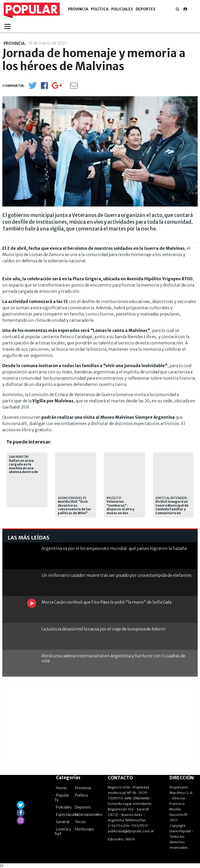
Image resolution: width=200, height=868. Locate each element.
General (63, 822)
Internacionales (89, 815)
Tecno (80, 822)
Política (100, 9)
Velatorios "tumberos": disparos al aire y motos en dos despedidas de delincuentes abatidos (120, 513)
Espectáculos (67, 815)
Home (61, 788)
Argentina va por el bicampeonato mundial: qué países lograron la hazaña (114, 548)
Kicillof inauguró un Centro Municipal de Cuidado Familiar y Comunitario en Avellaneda (172, 509)
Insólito (114, 498)
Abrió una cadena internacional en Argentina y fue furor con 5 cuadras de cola (113, 658)
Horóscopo (85, 829)
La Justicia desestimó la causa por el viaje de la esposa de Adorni (103, 629)
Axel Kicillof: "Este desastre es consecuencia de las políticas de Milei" (74, 507)
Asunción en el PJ (72, 498)
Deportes (146, 9)
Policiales (122, 9)
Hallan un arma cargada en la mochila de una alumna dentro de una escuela (23, 468)
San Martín (19, 457)
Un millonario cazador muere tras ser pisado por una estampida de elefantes (117, 575)
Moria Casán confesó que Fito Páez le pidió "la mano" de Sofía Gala (106, 602)
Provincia (78, 9)
